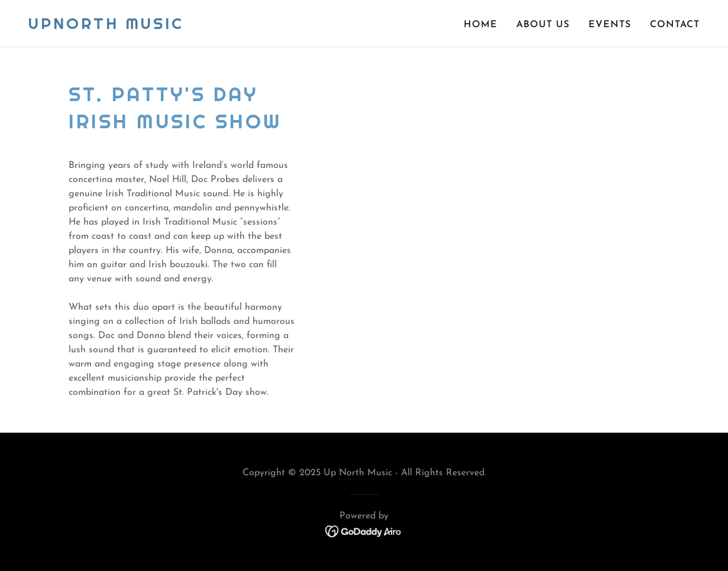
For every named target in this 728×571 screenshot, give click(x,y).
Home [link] (481, 25)
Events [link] (610, 25)
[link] (106, 27)
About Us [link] (543, 25)
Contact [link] (675, 25)
